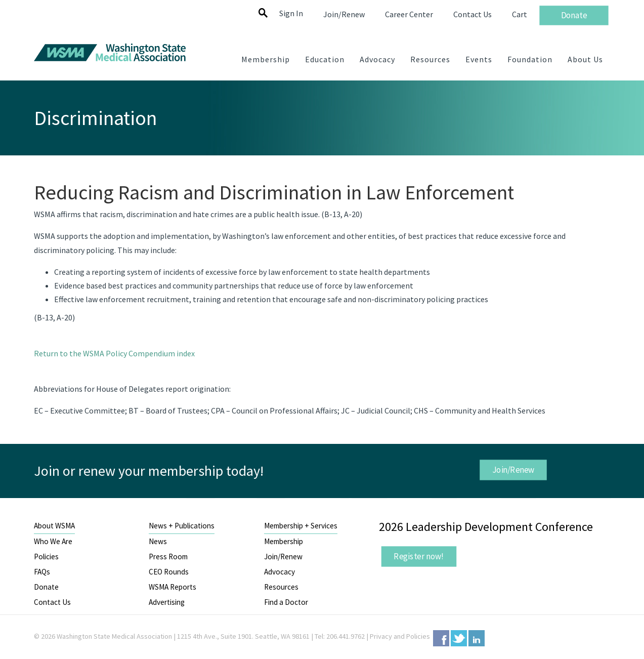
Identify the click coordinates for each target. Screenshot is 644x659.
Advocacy (280, 572)
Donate (46, 587)
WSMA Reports (173, 587)
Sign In (291, 13)
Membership (284, 541)
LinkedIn (477, 638)
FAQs (42, 572)
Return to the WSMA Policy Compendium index (114, 353)
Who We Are (53, 541)
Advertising (167, 602)
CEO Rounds (169, 572)
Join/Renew (513, 470)
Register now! (419, 556)
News (158, 541)
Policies (46, 557)
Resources (281, 587)
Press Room (168, 557)
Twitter (459, 638)
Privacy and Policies (400, 636)
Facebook (441, 638)
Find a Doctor (286, 602)
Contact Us (52, 602)
